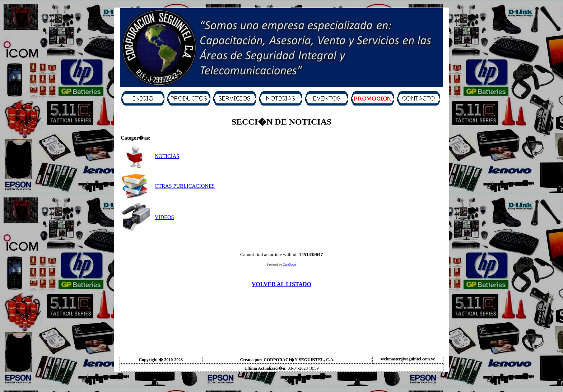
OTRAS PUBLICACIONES (185, 186)
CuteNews (290, 265)
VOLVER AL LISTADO (281, 284)
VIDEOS (164, 217)
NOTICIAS (167, 156)
